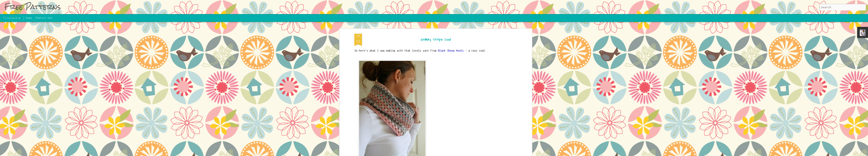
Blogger (487, 154)
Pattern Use (44, 18)
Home (29, 18)
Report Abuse (502, 154)
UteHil (462, 154)
